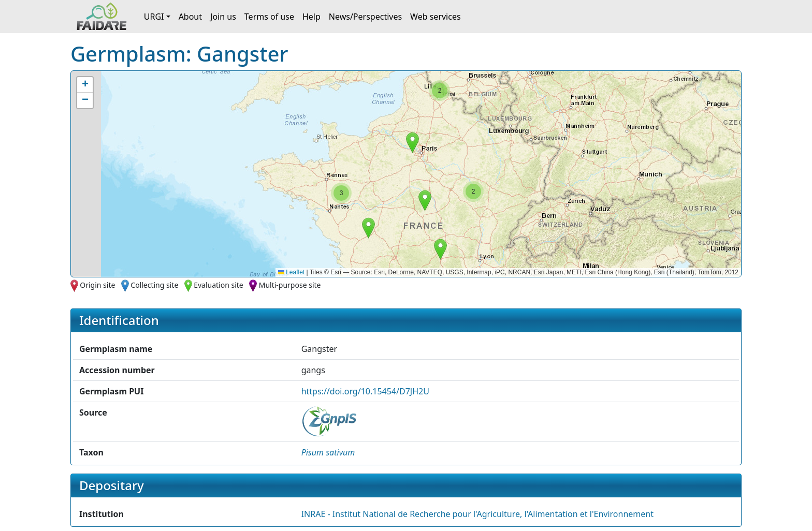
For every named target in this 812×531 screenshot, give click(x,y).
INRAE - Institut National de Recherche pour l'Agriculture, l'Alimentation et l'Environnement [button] (477, 514)
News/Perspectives (365, 17)
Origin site (97, 285)
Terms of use (269, 17)
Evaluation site (219, 285)
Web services (436, 17)
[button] (412, 143)
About (190, 17)
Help (311, 17)
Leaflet (291, 272)
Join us (223, 17)
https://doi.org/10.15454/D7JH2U (365, 391)
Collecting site (154, 285)
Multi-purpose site (290, 285)
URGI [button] (154, 17)
